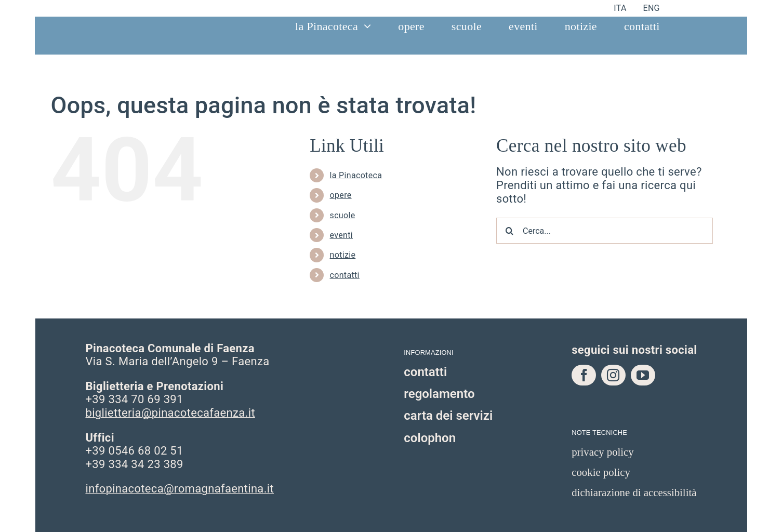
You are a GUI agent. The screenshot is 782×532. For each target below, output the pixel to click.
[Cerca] (509, 231)
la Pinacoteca (356, 175)
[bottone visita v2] (687, 63)
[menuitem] (620, 8)
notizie (343, 255)
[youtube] (643, 375)
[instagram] (613, 375)
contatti (345, 275)
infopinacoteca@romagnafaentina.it (180, 489)
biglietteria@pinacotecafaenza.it (170, 413)
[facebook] (584, 375)
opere (341, 195)
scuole (343, 215)
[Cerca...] (605, 231)
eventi (341, 235)
